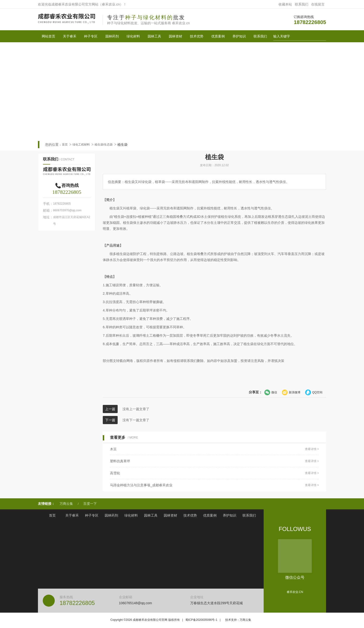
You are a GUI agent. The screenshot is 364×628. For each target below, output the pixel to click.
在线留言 (318, 4)
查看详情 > (312, 449)
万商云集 (66, 504)
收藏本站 (285, 4)
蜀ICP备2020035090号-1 (201, 620)
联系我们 (302, 4)
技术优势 (197, 36)
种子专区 (91, 36)
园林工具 (154, 36)
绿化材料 (133, 36)
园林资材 (176, 36)
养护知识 (239, 36)
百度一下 (90, 504)
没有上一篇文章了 (136, 409)
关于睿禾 (70, 36)
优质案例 (218, 36)
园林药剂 (112, 36)
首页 (65, 145)
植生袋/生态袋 (104, 145)
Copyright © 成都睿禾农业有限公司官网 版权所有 (145, 620)
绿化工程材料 (81, 145)
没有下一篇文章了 (136, 420)
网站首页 (49, 36)
